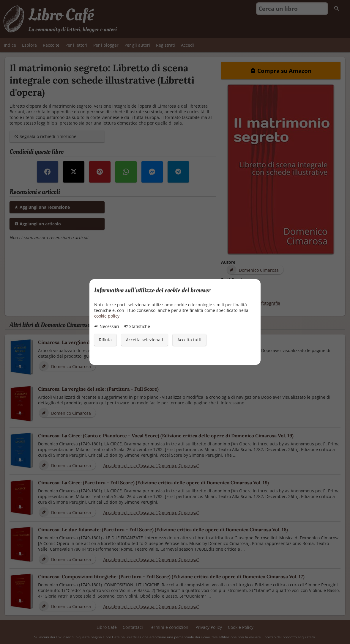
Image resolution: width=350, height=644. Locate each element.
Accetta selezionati (145, 340)
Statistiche (137, 326)
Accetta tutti (189, 340)
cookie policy (107, 316)
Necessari (107, 326)
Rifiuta (105, 340)
